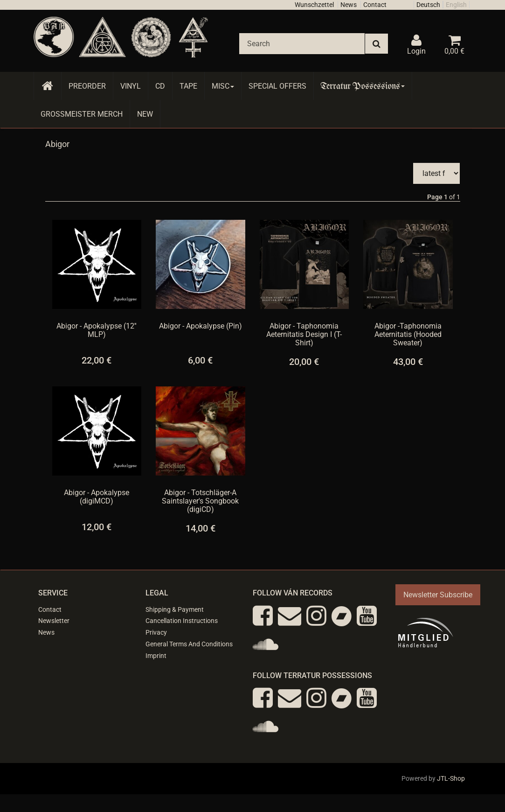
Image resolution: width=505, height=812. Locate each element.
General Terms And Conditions (189, 644)
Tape (188, 86)
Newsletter (54, 621)
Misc (223, 86)
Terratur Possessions (363, 86)
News (349, 5)
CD (160, 86)
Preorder (87, 86)
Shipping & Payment (175, 609)
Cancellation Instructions (182, 621)
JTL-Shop (451, 778)
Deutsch (428, 5)
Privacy (156, 632)
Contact (375, 5)
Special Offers (277, 86)
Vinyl (131, 86)
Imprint (156, 656)
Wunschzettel (314, 5)
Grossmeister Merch (82, 114)
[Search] (302, 44)
